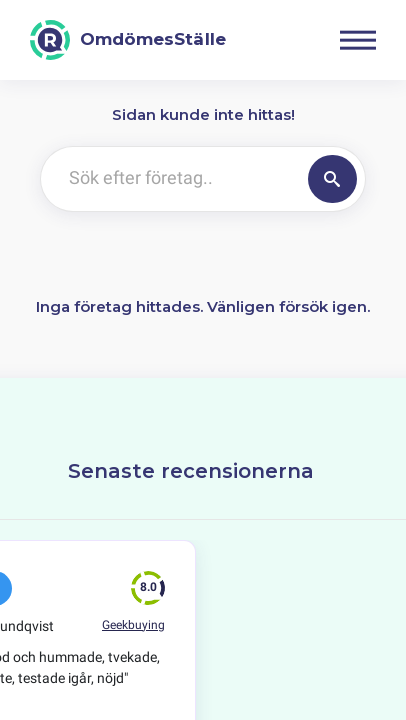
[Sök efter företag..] (170, 179)
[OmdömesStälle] (128, 40)
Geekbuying (133, 625)
